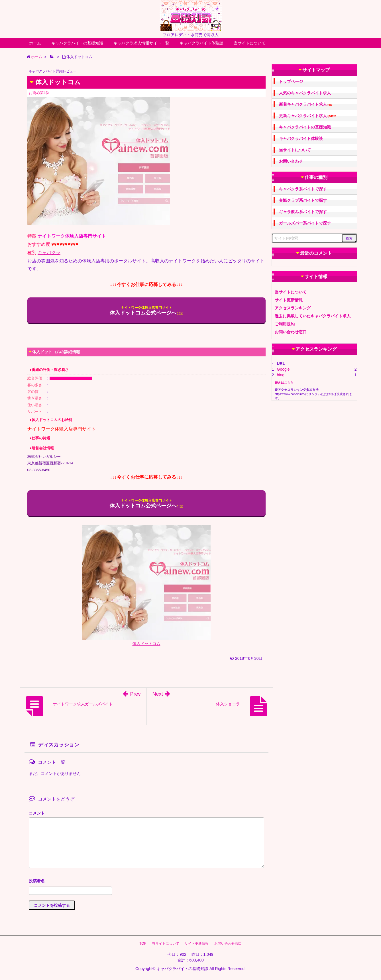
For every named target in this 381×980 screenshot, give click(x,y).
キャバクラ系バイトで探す (303, 189)
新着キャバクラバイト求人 (306, 104)
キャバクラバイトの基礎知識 (77, 43)
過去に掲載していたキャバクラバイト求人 (313, 316)
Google (283, 369)
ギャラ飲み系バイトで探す (303, 212)
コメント (37, 813)
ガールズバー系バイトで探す (305, 223)
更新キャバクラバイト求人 (308, 116)
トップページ (291, 81)
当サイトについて (250, 43)
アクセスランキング (293, 308)
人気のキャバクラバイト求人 (305, 93)
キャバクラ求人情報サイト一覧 (141, 43)
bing (281, 375)
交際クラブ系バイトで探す (303, 200)
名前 (146, 882)
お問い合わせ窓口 (291, 332)
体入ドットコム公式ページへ (143, 311)
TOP (143, 944)
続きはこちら (284, 383)
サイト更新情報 (289, 300)
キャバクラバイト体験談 (201, 43)
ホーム (35, 43)
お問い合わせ (291, 161)
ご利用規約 (285, 324)
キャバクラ (49, 253)
